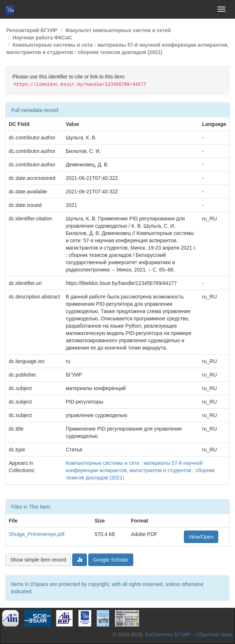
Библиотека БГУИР (168, 635)
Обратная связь (214, 635)
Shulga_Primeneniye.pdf (37, 534)
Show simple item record (38, 560)
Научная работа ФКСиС (43, 38)
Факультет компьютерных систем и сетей (118, 30)
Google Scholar (111, 560)
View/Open (201, 537)
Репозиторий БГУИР (32, 30)
